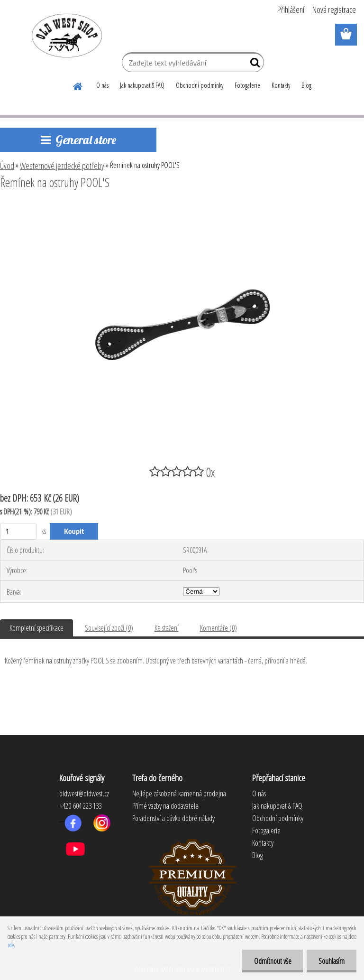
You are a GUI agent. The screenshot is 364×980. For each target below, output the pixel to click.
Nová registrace (334, 9)
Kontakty (281, 85)
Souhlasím (332, 961)
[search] (253, 65)
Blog (306, 85)
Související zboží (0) (109, 628)
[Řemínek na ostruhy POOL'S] (182, 208)
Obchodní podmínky (200, 85)
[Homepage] (78, 85)
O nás (102, 85)
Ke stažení (167, 628)
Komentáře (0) (218, 628)
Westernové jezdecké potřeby (62, 166)
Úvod (7, 166)
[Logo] (65, 35)
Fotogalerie (247, 85)
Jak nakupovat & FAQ (142, 85)
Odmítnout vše (272, 961)
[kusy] (18, 531)
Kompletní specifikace (36, 628)
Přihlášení (291, 9)
